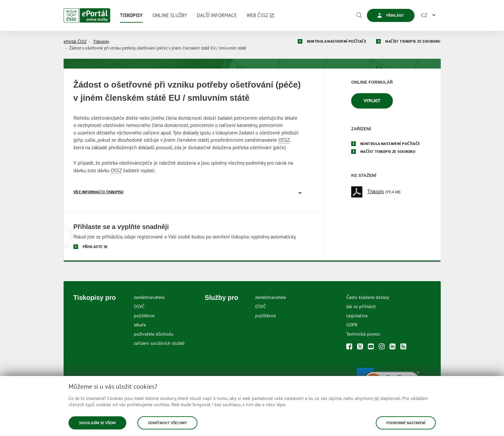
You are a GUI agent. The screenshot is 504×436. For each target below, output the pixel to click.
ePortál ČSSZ (75, 42)
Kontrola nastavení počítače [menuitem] (390, 144)
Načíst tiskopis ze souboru (413, 41)
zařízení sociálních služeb (159, 343)
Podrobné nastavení (406, 423)
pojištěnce (144, 316)
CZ (424, 15)
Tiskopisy (101, 42)
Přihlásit (391, 15)
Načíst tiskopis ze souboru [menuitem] (388, 151)
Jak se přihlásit (361, 306)
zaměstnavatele (149, 297)
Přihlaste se (95, 247)
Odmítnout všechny (167, 423)
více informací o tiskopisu (99, 192)
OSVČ (139, 306)
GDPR (352, 325)
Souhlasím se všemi (97, 423)
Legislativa (357, 316)
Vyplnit (372, 101)
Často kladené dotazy (368, 297)
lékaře (140, 325)
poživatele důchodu (154, 334)
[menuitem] (131, 15)
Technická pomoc (363, 334)
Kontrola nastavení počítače (337, 41)
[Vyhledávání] (359, 15)
